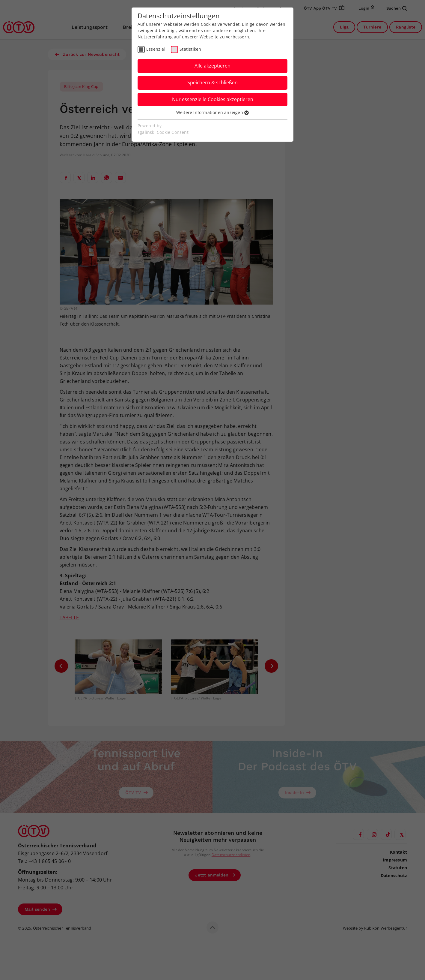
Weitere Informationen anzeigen (212, 112)
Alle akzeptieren (212, 66)
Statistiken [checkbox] (190, 49)
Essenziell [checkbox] (156, 49)
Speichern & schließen (212, 83)
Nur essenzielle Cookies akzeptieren (213, 99)
